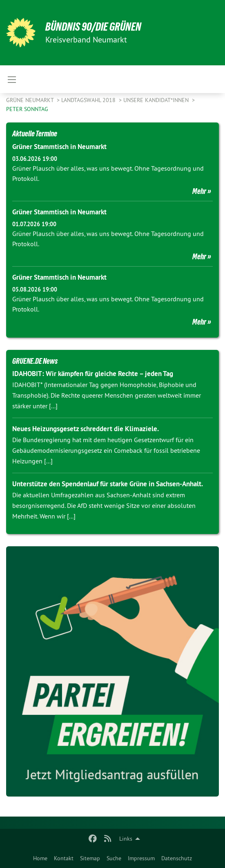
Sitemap (90, 858)
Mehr (199, 191)
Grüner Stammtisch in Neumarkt (59, 147)
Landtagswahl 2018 (89, 100)
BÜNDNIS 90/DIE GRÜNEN (93, 27)
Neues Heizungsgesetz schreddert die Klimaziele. (86, 429)
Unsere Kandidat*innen (157, 100)
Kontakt (64, 858)
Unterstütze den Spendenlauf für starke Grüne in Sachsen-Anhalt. (108, 484)
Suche (114, 858)
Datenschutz (177, 858)
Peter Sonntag (27, 109)
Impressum (141, 858)
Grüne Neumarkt (31, 100)
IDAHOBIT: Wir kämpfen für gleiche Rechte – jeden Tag (93, 374)
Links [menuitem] (126, 839)
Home (40, 858)
